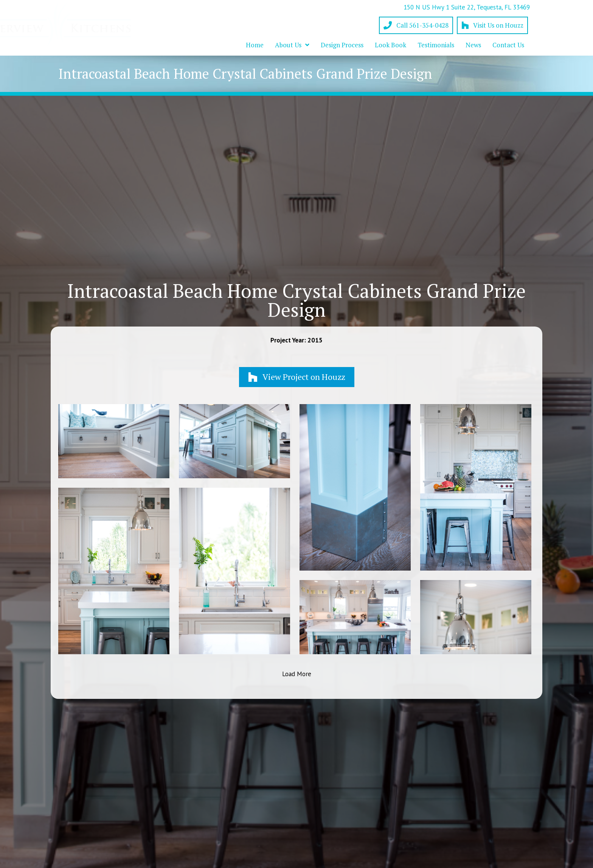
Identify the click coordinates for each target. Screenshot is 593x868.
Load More (297, 674)
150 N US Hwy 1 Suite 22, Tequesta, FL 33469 (467, 7)
